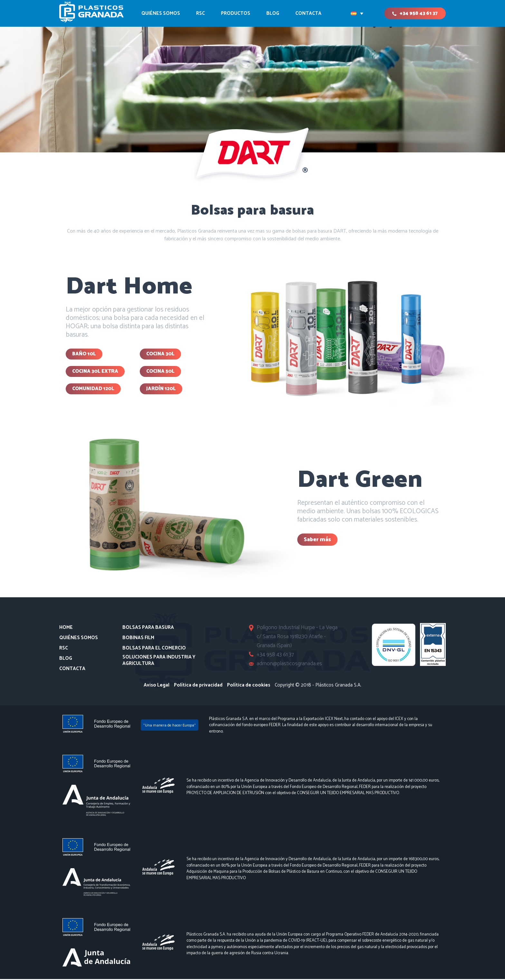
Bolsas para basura (148, 629)
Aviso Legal (157, 686)
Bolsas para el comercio (154, 649)
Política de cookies (249, 686)
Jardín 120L (161, 390)
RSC (200, 13)
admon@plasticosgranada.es (290, 665)
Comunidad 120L (93, 390)
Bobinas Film (138, 639)
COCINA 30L (160, 354)
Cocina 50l (160, 372)
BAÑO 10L (84, 354)
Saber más (317, 541)
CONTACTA (308, 13)
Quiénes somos (161, 13)
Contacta (72, 670)
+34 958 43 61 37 (419, 13)
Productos (236, 13)
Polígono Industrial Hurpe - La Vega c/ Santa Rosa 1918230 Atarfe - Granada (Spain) (297, 638)
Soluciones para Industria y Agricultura (159, 661)
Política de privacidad (198, 686)
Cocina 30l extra (95, 372)
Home (66, 629)
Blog (273, 13)
